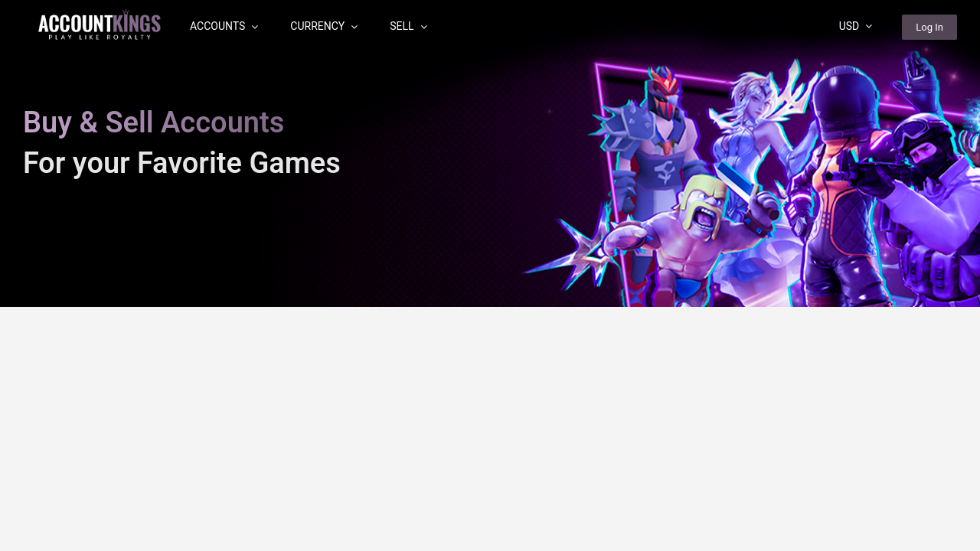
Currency (324, 26)
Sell (408, 26)
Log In (929, 27)
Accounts (224, 26)
